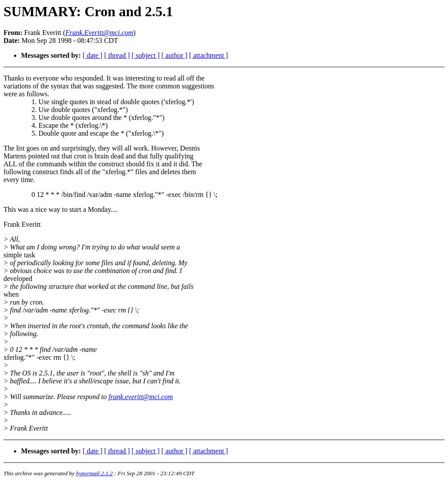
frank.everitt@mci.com (141, 397)
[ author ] (175, 55)
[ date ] (93, 55)
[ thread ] (117, 55)
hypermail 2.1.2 (94, 473)
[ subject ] (146, 55)
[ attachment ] (208, 55)
